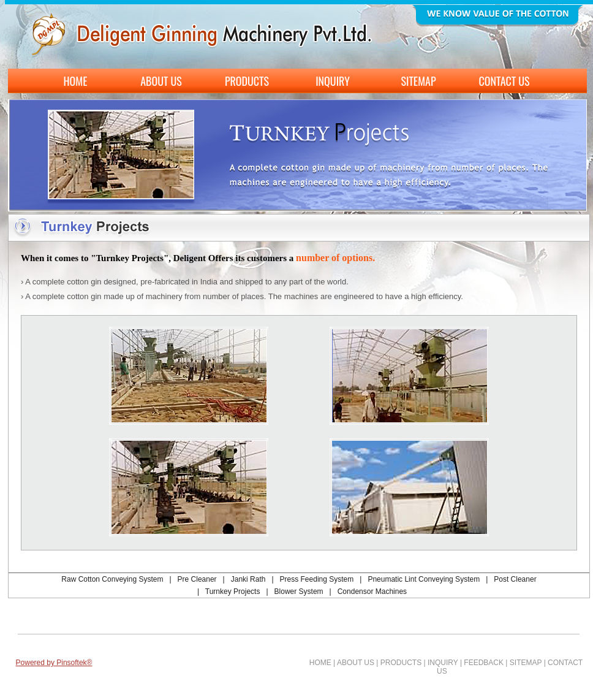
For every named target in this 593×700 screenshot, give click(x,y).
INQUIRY (443, 663)
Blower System (299, 592)
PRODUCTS (401, 663)
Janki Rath (248, 579)
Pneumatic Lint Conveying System (424, 579)
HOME (320, 663)
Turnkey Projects (233, 592)
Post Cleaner (515, 579)
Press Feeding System (317, 579)
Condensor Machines (372, 592)
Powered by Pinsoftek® (54, 663)
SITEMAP (526, 663)
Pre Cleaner (197, 579)
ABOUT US (356, 663)
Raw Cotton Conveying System (112, 579)
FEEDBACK (484, 663)
